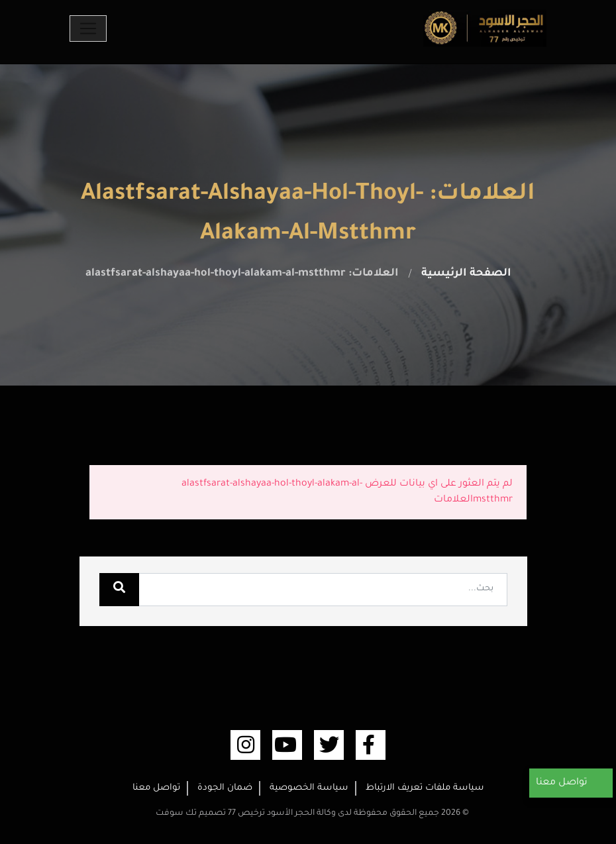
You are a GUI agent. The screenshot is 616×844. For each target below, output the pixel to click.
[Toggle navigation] (88, 28)
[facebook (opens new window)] (371, 745)
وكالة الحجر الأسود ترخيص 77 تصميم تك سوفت (246, 814)
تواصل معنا (156, 788)
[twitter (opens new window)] (329, 745)
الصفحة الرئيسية (466, 274)
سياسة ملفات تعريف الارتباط (425, 788)
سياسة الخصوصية (309, 788)
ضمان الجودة (225, 788)
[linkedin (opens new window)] (245, 745)
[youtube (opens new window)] (287, 745)
